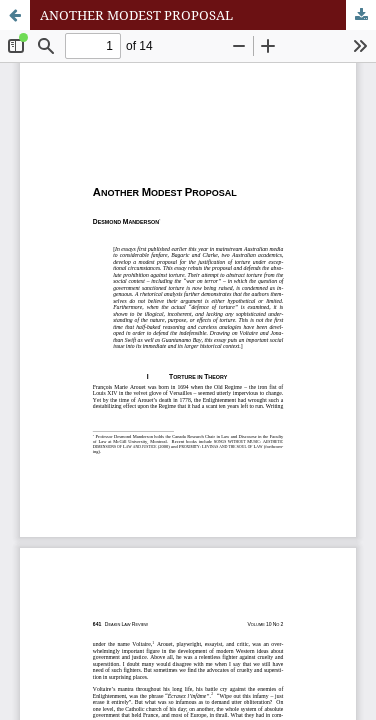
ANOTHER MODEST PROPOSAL (136, 15)
